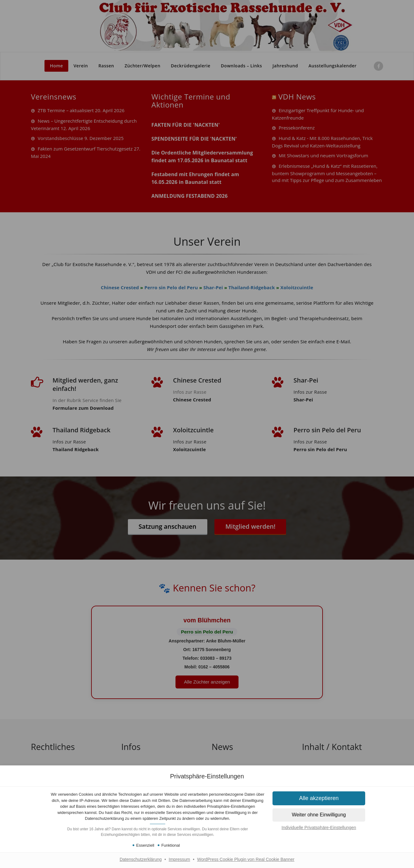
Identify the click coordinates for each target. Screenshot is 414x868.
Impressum (179, 859)
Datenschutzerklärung (141, 859)
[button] (319, 798)
